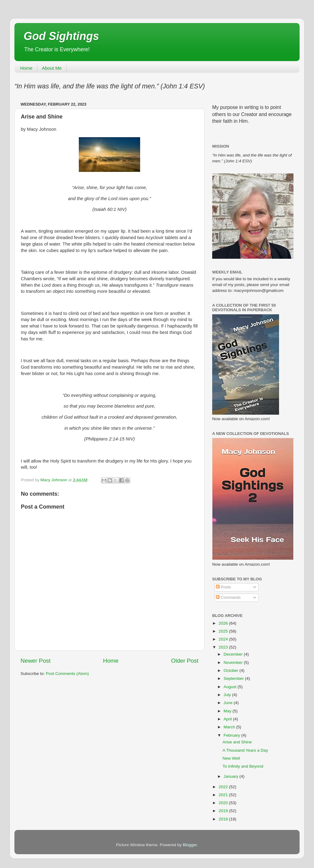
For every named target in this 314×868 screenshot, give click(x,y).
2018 (224, 819)
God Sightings (61, 36)
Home (26, 68)
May (228, 711)
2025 (224, 631)
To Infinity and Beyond (243, 766)
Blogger (190, 845)
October (232, 670)
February (232, 735)
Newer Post (36, 661)
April (228, 719)
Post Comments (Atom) (67, 674)
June (229, 703)
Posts (224, 587)
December (234, 654)
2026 (224, 623)
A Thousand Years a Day (245, 750)
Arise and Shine (237, 742)
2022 (224, 787)
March (230, 727)
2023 (224, 647)
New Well (231, 758)
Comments (228, 597)
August (231, 687)
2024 (224, 639)
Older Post (185, 661)
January (232, 776)
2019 (224, 811)
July (228, 695)
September (234, 678)
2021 (224, 795)
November (234, 663)
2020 (224, 803)
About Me (52, 68)
